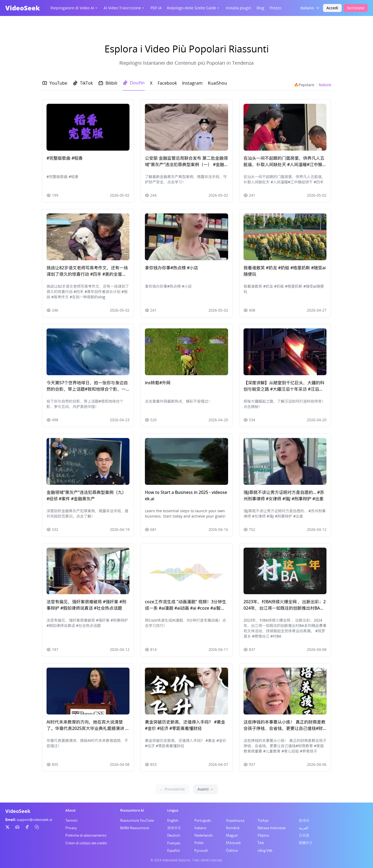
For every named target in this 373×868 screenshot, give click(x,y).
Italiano (200, 828)
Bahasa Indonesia (272, 828)
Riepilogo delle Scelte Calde (194, 8)
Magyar (232, 835)
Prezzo (275, 8)
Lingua (173, 810)
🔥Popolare (304, 85)
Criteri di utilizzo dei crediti (86, 843)
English (173, 820)
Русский (201, 850)
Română (233, 828)
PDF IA (156, 8)
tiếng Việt (265, 850)
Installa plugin (238, 8)
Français (174, 843)
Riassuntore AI (132, 810)
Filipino (263, 835)
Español (173, 850)
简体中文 (174, 828)
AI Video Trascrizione (124, 8)
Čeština (232, 850)
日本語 (304, 835)
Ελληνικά (233, 843)
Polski (199, 843)
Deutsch (174, 835)
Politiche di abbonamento (86, 835)
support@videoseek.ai (34, 820)
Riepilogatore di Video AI (74, 8)
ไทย (261, 843)
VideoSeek (23, 8)
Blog (260, 8)
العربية (304, 828)
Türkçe (263, 820)
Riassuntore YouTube (137, 820)
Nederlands (204, 835)
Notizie (325, 85)
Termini (71, 820)
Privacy (71, 828)
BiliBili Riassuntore (135, 828)
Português (203, 820)
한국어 (304, 820)
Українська (235, 820)
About (70, 810)
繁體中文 (306, 843)
